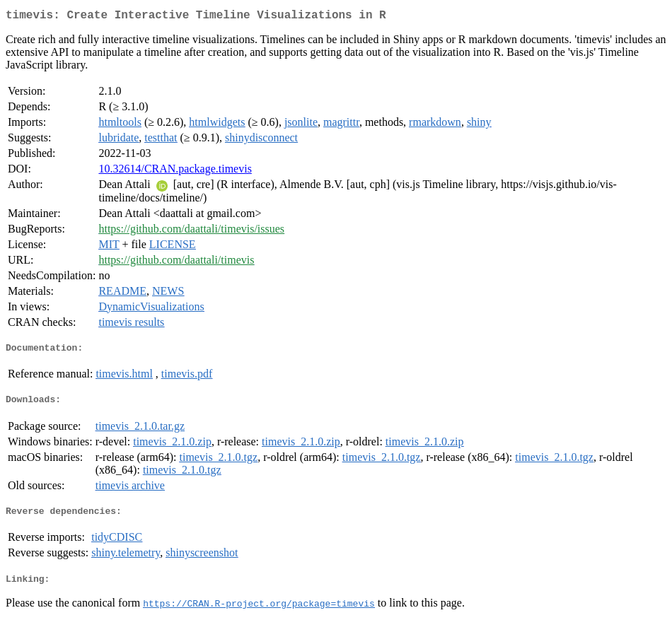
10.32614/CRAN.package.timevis (175, 171)
